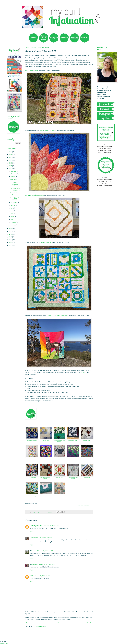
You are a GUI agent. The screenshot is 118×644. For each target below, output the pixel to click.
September (14, 202)
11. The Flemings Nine (32, 477)
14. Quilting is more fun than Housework (73, 478)
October (13, 177)
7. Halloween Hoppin (45, 459)
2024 (11, 157)
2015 (11, 240)
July (12, 208)
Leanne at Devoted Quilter (48, 130)
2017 (11, 234)
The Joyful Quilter (37, 526)
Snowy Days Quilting (32, 70)
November (14, 174)
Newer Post (29, 623)
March (13, 219)
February (13, 222)
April (12, 217)
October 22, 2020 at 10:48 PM (47, 564)
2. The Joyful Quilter (45, 440)
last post (83, 372)
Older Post (89, 623)
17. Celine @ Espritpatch (45, 496)
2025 (11, 155)
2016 (11, 237)
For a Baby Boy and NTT (15, 198)
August (13, 205)
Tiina (33, 576)
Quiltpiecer (35, 564)
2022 (11, 163)
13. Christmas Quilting (59, 477)
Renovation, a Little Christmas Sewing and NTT (14, 182)
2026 (11, 152)
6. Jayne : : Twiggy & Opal (32, 459)
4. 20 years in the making (73, 440)
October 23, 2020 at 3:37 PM (43, 576)
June (12, 211)
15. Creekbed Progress (86, 477)
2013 (11, 245)
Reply (32, 531)
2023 (11, 160)
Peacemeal (35, 551)
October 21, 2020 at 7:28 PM (51, 526)
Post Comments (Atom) (39, 626)
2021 (11, 166)
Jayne (33, 537)
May (12, 214)
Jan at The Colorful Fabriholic (34, 195)
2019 (11, 228)
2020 (11, 169)
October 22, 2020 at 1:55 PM (46, 551)
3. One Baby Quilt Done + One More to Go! (59, 441)
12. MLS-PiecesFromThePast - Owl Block (45, 478)
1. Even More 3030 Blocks (32, 440)
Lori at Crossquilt (45, 242)
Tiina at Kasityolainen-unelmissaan (58, 316)
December (14, 171)
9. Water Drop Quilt (73, 459)
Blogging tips (4, 643)
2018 (11, 231)
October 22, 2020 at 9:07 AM (44, 537)
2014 (11, 243)
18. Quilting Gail (59, 496)
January (13, 225)
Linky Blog (87, 505)
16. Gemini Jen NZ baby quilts (32, 496)
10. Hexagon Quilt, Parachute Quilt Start (87, 459)
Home (59, 623)
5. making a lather (87, 440)
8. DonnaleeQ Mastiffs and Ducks (59, 459)
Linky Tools (80, 505)
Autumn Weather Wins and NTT (15, 189)
